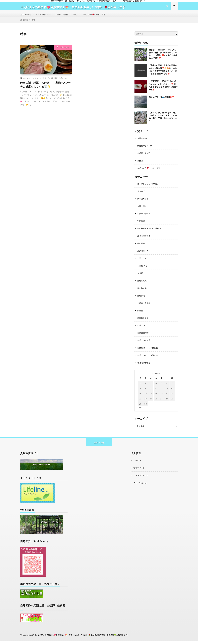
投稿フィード (140, 471)
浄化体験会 (142, 291)
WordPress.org (140, 486)
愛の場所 (141, 247)
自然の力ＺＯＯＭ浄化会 (148, 358)
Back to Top (99, 446)
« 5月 (140, 411)
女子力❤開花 (143, 202)
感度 (56, 82)
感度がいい (63, 82)
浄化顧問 (141, 299)
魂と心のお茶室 (144, 366)
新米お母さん (143, 254)
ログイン (137, 463)
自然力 (79, 16)
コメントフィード (142, 478)
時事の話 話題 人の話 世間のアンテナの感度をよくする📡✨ (45, 88)
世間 (45, 82)
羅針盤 (140, 314)
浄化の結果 (142, 284)
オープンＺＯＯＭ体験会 (148, 187)
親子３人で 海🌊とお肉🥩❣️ (162, 101)
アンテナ (38, 82)
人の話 (50, 82)
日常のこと (142, 262)
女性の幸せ (142, 210)
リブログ (141, 195)
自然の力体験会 (144, 343)
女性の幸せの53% (45, 16)
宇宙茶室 (141, 224)
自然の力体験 (143, 336)
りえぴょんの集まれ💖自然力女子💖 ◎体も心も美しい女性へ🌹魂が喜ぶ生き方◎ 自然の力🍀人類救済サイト (87, 638)
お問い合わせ (26, 16)
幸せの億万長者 (144, 239)
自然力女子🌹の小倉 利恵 (98, 16)
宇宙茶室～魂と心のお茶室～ (150, 232)
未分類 (140, 277)
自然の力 (141, 329)
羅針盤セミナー (144, 321)
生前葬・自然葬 (144, 306)
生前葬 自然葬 (64, 16)
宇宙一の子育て (144, 217)
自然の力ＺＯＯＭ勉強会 (148, 351)
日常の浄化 (64, 51)
